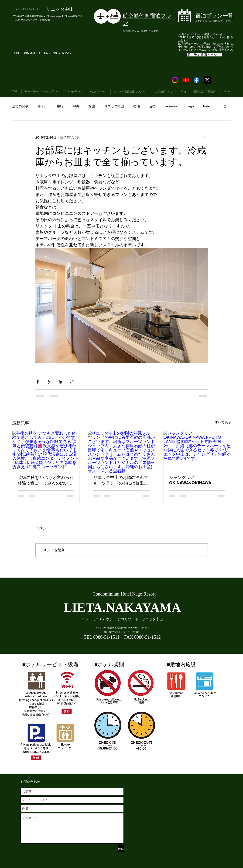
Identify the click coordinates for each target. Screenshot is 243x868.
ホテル (43, 106)
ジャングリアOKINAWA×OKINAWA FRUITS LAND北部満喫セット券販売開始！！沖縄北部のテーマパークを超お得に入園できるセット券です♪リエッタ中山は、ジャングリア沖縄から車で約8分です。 (196, 480)
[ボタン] (207, 17)
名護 (92, 106)
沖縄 (76, 106)
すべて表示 (223, 422)
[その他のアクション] (205, 137)
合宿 (152, 106)
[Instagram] (175, 80)
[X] (207, 80)
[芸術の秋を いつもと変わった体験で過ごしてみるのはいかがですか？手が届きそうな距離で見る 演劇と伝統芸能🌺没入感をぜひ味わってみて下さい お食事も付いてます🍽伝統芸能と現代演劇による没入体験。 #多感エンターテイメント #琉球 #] (46, 450)
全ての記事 (20, 106)
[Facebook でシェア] (38, 382)
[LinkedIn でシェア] (60, 382)
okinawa (171, 106)
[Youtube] (186, 80)
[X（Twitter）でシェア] (49, 382)
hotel (207, 106)
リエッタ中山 (114, 106)
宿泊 (137, 106)
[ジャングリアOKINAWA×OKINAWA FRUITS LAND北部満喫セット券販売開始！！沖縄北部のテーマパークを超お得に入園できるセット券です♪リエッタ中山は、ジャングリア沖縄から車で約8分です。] (197, 450)
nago (190, 106)
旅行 (60, 106)
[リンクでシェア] (72, 382)
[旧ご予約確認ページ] (204, 55)
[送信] (121, 849)
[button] (225, 106)
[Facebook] (196, 80)
